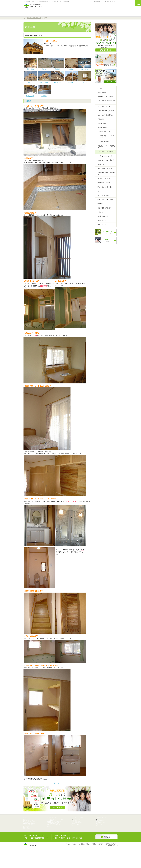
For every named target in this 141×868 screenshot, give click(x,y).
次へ (59, 783)
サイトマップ (101, 225)
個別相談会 (139, 351)
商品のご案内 (101, 127)
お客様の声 (100, 167)
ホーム (99, 92)
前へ (56, 783)
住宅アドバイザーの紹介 (104, 200)
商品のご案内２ (101, 132)
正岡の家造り (101, 123)
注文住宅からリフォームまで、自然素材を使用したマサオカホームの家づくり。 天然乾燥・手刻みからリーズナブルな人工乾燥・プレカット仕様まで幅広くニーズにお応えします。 (67, 2)
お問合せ (99, 213)
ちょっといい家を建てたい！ (105, 119)
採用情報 (99, 204)
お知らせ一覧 (101, 221)
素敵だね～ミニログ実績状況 (105, 163)
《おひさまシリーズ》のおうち (107, 141)
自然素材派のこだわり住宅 (105, 171)
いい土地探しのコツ (103, 111)
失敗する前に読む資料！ (104, 209)
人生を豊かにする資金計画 (105, 115)
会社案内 (99, 192)
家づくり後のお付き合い (104, 188)
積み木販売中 (101, 96)
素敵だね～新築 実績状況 (106, 154)
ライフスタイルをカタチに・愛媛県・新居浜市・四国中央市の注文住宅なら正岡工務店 (89, 859)
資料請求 (114, 7)
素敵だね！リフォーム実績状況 (106, 150)
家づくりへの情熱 (102, 196)
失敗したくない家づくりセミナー (105, 106)
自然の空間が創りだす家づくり (106, 175)
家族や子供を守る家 (103, 184)
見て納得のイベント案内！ (105, 101)
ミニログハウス (103, 146)
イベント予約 (139, 336)
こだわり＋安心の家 (103, 136)
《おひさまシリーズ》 (105, 158)
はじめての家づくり (103, 179)
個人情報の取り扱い (103, 217)
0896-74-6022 (87, 7)
